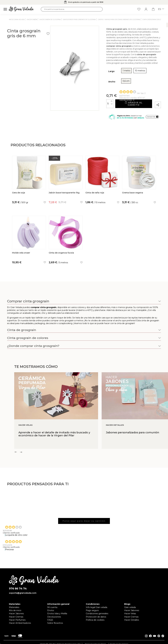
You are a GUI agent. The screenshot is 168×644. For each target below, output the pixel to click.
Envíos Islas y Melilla (57, 617)
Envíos (51, 614)
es (161, 9)
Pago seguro (92, 614)
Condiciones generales (97, 617)
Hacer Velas (130, 617)
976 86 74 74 (18, 592)
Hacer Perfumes (17, 623)
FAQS (50, 623)
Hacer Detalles (132, 623)
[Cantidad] (87, 105)
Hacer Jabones (16, 617)
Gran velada (130, 611)
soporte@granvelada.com (23, 597)
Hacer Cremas (16, 620)
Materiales (14, 611)
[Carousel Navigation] (91, 456)
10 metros (117, 73)
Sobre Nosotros (55, 627)
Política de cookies (95, 623)
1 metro (104, 73)
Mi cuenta (52, 611)
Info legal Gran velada (97, 611)
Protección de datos (96, 620)
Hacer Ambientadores (20, 627)
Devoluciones (54, 620)
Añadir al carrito (122, 105)
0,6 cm (103, 83)
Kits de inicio (15, 614)
